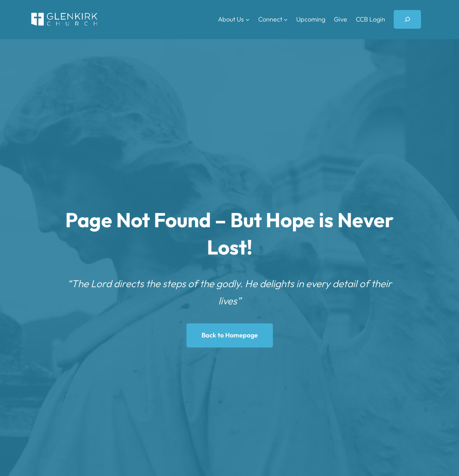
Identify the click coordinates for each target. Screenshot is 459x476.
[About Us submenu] (248, 20)
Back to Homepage (230, 335)
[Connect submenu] (286, 20)
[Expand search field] (407, 19)
